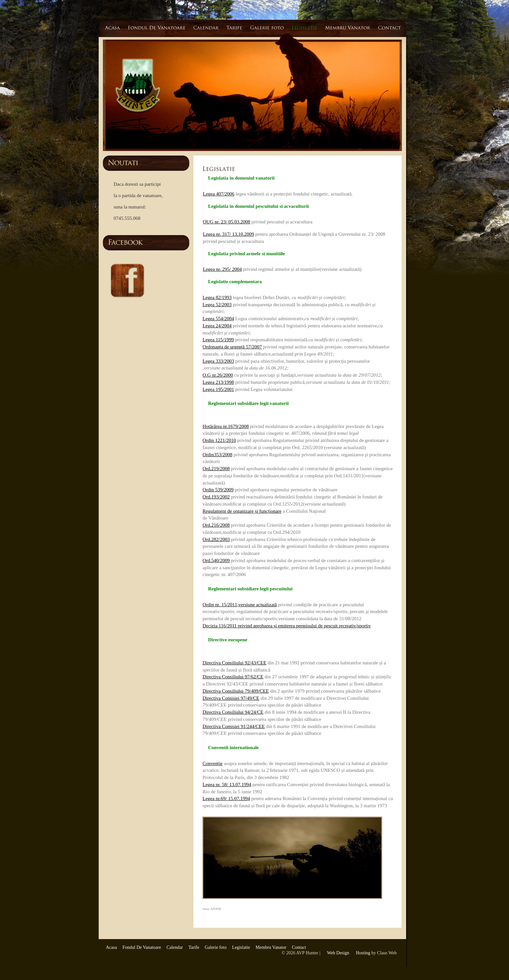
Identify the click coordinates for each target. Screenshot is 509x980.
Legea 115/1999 (218, 340)
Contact (299, 947)
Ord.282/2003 (216, 539)
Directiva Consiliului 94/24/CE (233, 712)
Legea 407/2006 (219, 194)
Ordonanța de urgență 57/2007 (232, 347)
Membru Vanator (271, 947)
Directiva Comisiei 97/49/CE (231, 698)
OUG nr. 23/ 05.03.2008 (227, 222)
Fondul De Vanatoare (142, 947)
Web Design (338, 953)
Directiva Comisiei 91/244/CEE (234, 726)
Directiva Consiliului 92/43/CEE (235, 663)
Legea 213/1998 (218, 382)
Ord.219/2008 (216, 469)
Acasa (111, 947)
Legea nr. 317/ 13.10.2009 (228, 234)
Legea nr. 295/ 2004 (222, 269)
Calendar (175, 947)
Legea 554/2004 (218, 319)
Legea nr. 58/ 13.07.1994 (227, 785)
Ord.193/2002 (216, 497)
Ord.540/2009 (216, 560)
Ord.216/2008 (216, 525)
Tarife (194, 947)
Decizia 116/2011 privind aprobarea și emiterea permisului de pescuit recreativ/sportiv (287, 626)
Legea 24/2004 (217, 326)
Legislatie (241, 947)
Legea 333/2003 (218, 361)
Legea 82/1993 (217, 297)
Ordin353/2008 (217, 455)
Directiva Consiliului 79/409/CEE (236, 691)
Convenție (213, 763)
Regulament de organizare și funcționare (242, 511)
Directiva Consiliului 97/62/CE (233, 677)
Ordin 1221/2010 (219, 440)
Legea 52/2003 (217, 305)
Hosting (363, 953)
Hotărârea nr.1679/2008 (226, 426)
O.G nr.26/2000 (218, 375)
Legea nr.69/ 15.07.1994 (226, 798)
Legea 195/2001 (218, 389)
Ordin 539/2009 (218, 490)
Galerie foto (216, 947)
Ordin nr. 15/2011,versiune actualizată (240, 605)
